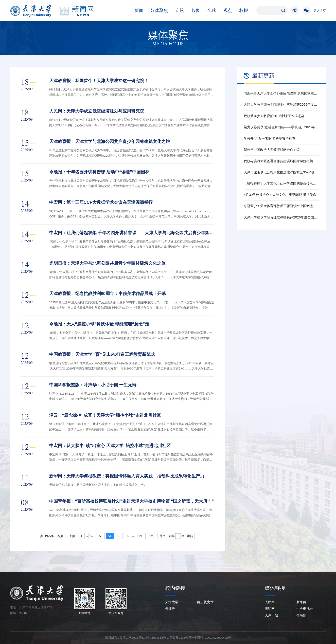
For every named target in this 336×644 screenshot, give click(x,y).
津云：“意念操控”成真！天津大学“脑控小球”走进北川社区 (105, 415)
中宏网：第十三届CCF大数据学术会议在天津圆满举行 (101, 202)
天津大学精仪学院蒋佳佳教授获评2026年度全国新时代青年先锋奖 (282, 217)
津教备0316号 (179, 638)
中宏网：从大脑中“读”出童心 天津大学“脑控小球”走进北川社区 (110, 446)
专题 (177, 11)
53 (101, 536)
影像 (193, 11)
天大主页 (320, 11)
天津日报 (271, 615)
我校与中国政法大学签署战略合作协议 (272, 150)
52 (92, 536)
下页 (151, 536)
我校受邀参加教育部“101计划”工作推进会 (274, 116)
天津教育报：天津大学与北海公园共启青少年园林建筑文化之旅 (110, 142)
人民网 (270, 602)
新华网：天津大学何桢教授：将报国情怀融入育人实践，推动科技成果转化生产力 (127, 476)
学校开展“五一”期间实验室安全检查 (270, 139)
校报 (241, 11)
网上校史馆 (205, 602)
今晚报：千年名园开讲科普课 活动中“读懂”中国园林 (99, 172)
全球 (209, 11)
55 (119, 536)
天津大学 (172, 602)
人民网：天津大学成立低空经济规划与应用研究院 (97, 111)
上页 (72, 536)
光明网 (270, 609)
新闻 (136, 11)
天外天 (170, 609)
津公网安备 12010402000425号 (210, 638)
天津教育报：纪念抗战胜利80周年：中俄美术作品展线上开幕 (108, 294)
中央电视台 (305, 609)
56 (128, 536)
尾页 (163, 536)
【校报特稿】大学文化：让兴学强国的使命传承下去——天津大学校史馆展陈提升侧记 (282, 183)
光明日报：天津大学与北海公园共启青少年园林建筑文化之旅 (107, 263)
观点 (225, 11)
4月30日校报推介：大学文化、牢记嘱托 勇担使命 (280, 195)
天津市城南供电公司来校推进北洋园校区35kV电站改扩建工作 (282, 172)
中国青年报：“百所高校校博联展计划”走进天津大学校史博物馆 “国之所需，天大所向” (132, 501)
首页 (60, 536)
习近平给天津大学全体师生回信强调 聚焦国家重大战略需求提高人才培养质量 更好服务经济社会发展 (282, 93)
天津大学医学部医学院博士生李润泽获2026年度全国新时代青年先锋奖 (282, 105)
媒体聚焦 (157, 11)
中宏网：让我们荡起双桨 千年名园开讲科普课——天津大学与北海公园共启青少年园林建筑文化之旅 (132, 233)
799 (139, 536)
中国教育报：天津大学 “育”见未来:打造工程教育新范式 (102, 354)
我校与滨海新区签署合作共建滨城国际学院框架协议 (282, 161)
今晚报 (301, 615)
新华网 (301, 602)
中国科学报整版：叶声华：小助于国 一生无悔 (93, 385)
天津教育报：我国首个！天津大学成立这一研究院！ (99, 81)
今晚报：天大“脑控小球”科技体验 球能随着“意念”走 (99, 324)
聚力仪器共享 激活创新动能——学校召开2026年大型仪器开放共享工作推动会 (282, 127)
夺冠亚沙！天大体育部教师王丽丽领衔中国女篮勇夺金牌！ (282, 206)
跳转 (190, 536)
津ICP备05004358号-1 (154, 638)
